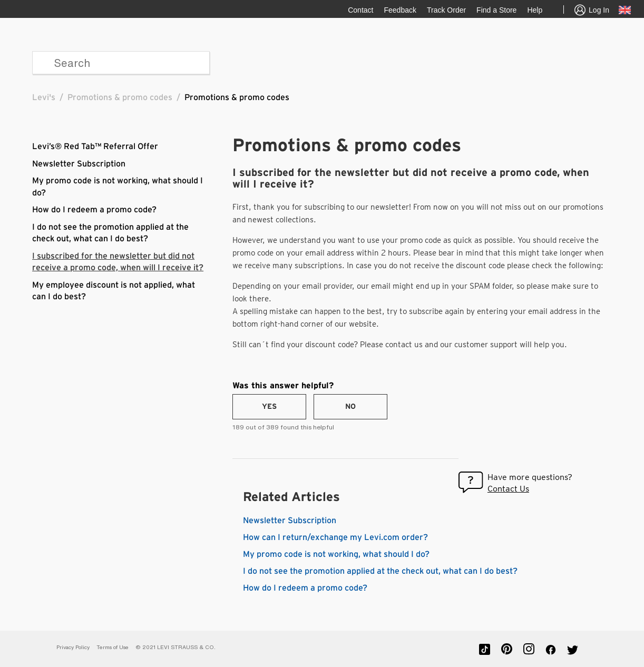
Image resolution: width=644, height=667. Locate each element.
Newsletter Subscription (79, 164)
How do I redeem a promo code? (94, 210)
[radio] (269, 407)
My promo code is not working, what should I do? (336, 554)
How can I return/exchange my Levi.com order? (335, 537)
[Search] (121, 63)
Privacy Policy (73, 647)
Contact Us (508, 489)
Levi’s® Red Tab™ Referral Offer (95, 146)
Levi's (44, 97)
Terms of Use (113, 647)
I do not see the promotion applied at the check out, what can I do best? (380, 571)
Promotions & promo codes (120, 97)
